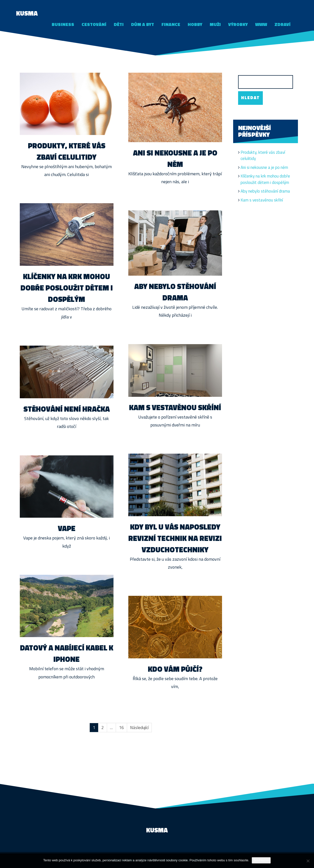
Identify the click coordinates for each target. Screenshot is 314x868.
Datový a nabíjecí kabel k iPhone (67, 653)
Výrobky (238, 24)
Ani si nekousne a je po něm (175, 158)
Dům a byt (143, 24)
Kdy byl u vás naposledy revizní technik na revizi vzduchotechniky (175, 538)
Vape (67, 528)
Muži (215, 24)
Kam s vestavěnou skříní (175, 407)
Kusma (27, 13)
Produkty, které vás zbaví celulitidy (67, 151)
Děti (119, 24)
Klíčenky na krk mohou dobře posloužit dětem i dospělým (67, 288)
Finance (171, 24)
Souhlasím (261, 860)
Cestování (94, 24)
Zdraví (282, 24)
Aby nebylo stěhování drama (175, 292)
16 (121, 728)
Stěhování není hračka (67, 409)
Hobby (195, 24)
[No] (308, 861)
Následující (139, 728)
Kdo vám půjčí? (175, 669)
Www (261, 24)
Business (63, 24)
